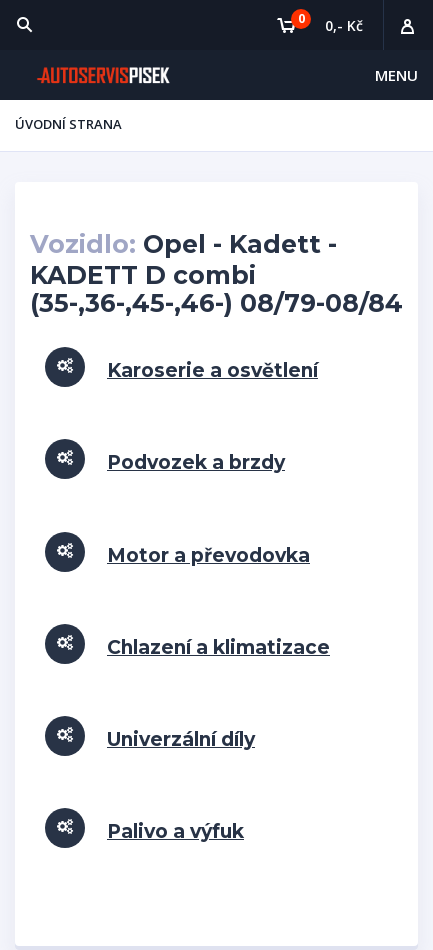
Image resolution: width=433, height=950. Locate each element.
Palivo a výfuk (175, 831)
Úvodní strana (68, 124)
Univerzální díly (181, 739)
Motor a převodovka (208, 555)
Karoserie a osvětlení (212, 370)
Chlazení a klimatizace (218, 647)
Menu (396, 75)
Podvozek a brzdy (196, 462)
